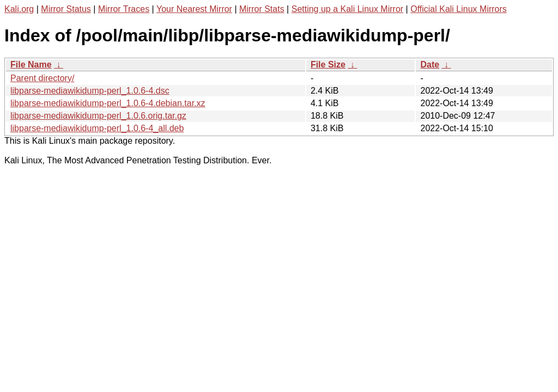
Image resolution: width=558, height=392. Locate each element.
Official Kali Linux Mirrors (459, 9)
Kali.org (19, 9)
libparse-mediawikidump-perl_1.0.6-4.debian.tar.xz (108, 103)
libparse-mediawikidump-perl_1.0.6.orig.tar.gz (98, 116)
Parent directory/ (42, 78)
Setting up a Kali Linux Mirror (347, 9)
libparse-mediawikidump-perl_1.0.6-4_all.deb (97, 128)
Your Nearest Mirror (194, 9)
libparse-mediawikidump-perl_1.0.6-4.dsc (90, 91)
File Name (31, 65)
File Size (328, 65)
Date (430, 65)
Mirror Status (66, 9)
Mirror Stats (262, 9)
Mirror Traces (124, 9)
